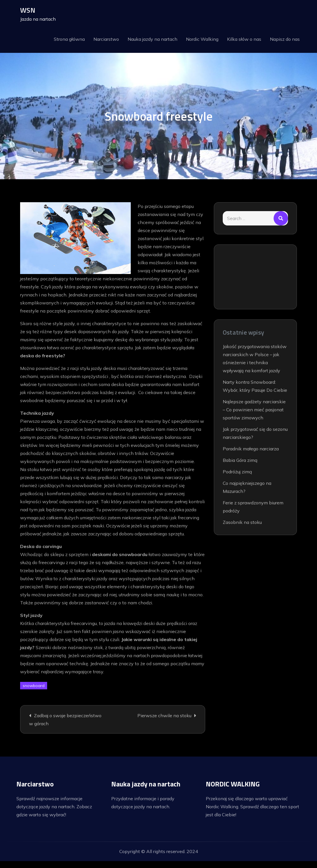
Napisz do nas (285, 39)
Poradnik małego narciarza (251, 449)
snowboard (34, 686)
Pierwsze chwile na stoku (164, 716)
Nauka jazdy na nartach (152, 39)
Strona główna (69, 39)
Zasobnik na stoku (242, 523)
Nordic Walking (202, 39)
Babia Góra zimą (240, 461)
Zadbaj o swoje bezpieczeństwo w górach (65, 720)
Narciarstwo (106, 39)
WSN (28, 10)
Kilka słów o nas (244, 39)
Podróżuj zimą (237, 472)
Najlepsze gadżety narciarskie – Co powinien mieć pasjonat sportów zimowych (254, 410)
